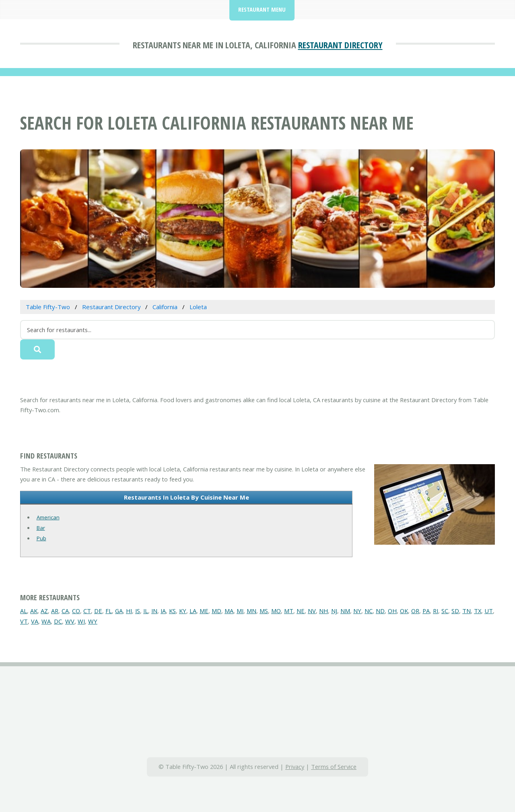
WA (46, 621)
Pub (41, 538)
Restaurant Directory (340, 45)
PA (426, 611)
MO (276, 611)
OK (404, 611)
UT (489, 611)
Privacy (295, 767)
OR (415, 611)
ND (380, 611)
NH (323, 611)
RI (436, 611)
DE (98, 611)
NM (345, 611)
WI (81, 621)
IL (146, 611)
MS (264, 611)
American (48, 517)
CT (87, 611)
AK (34, 611)
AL (24, 611)
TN (467, 611)
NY (357, 611)
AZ (44, 611)
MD (216, 611)
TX (478, 611)
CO (76, 611)
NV (312, 611)
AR (55, 611)
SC (445, 611)
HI (129, 611)
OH (392, 611)
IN (154, 611)
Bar (41, 528)
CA (65, 611)
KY (183, 611)
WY (93, 621)
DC (58, 621)
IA (163, 611)
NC (369, 611)
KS (172, 611)
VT (24, 621)
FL (109, 611)
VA (35, 621)
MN (251, 611)
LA (193, 611)
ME (204, 611)
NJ (334, 611)
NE (301, 611)
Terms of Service (334, 767)
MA (229, 611)
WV (70, 621)
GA (119, 611)
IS (138, 611)
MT (289, 611)
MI (240, 611)
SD (455, 611)
